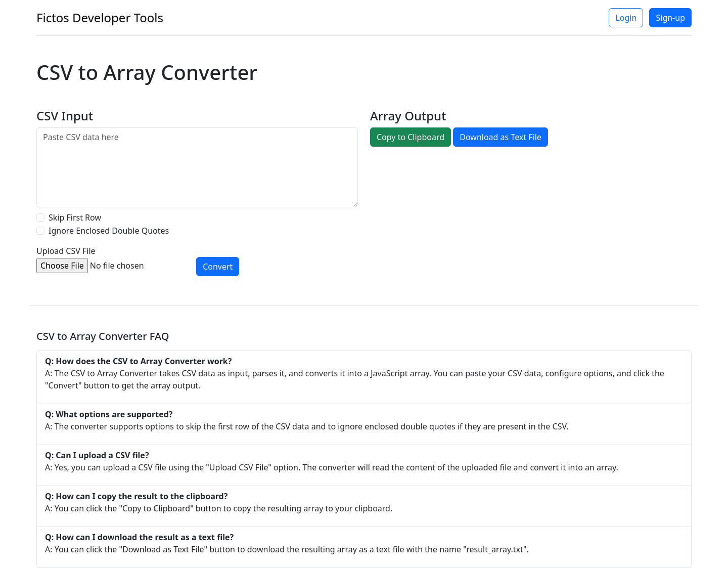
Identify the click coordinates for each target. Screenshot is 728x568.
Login (626, 18)
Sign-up (670, 18)
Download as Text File (500, 137)
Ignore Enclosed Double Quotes (109, 231)
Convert (218, 267)
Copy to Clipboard (411, 137)
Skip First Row (75, 217)
